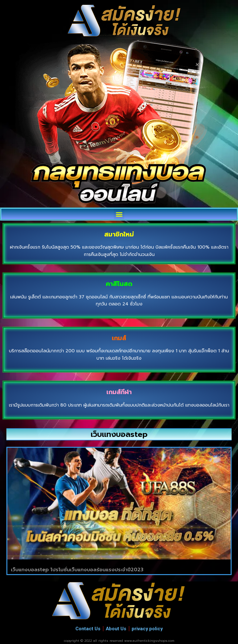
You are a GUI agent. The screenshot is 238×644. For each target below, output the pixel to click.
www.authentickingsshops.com (149, 641)
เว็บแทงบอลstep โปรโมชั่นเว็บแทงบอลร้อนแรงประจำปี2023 (77, 570)
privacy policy (147, 629)
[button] (119, 214)
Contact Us (88, 629)
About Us (116, 629)
